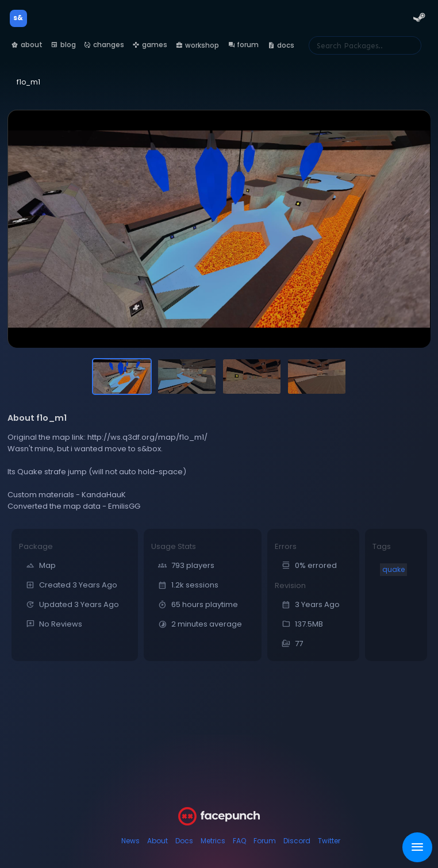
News (130, 841)
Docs (184, 841)
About (157, 841)
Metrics (213, 841)
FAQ (239, 841)
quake (393, 569)
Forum (265, 841)
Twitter (329, 841)
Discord (297, 841)
